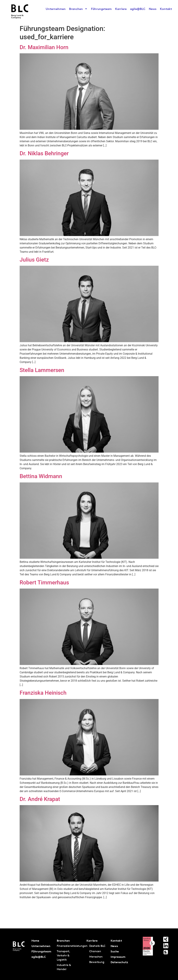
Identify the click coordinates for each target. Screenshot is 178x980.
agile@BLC (138, 9)
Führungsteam (101, 9)
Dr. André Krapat (40, 799)
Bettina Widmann (41, 476)
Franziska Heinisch (43, 693)
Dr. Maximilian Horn (44, 47)
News (153, 9)
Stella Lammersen (42, 370)
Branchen (78, 9)
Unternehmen (56, 9)
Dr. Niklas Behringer (44, 153)
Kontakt (166, 9)
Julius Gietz (34, 260)
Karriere (121, 9)
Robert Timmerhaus (44, 582)
